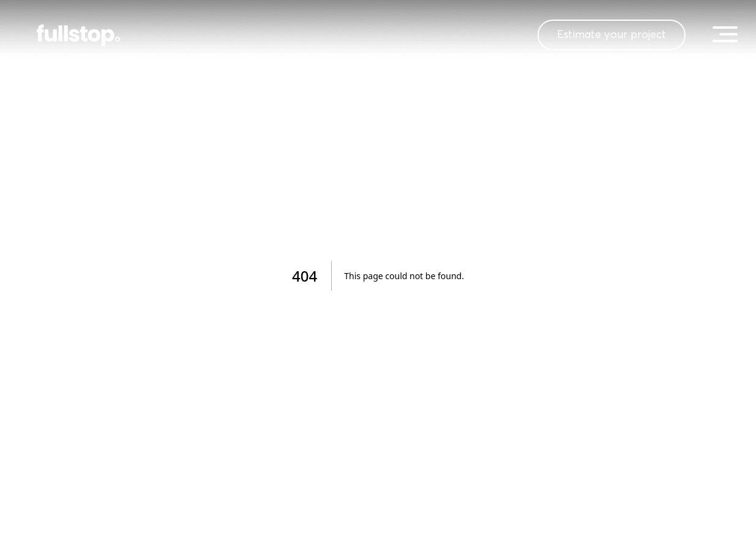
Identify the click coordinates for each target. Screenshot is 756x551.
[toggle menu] (725, 34)
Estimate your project (612, 35)
